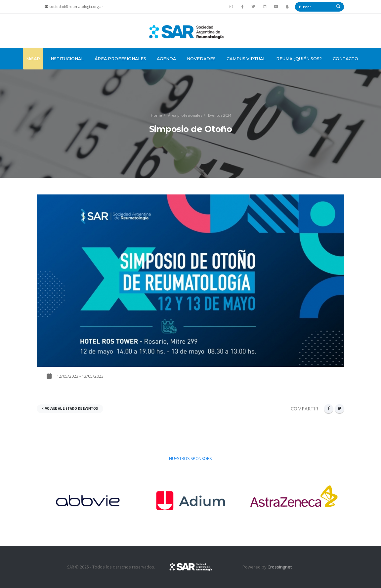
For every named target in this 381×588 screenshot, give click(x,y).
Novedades (201, 59)
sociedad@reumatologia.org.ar (76, 7)
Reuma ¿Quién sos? (299, 59)
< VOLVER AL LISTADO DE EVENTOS (70, 409)
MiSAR (33, 59)
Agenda (166, 59)
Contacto (345, 59)
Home (156, 115)
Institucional (66, 59)
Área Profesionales (120, 59)
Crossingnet (280, 567)
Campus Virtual (246, 59)
